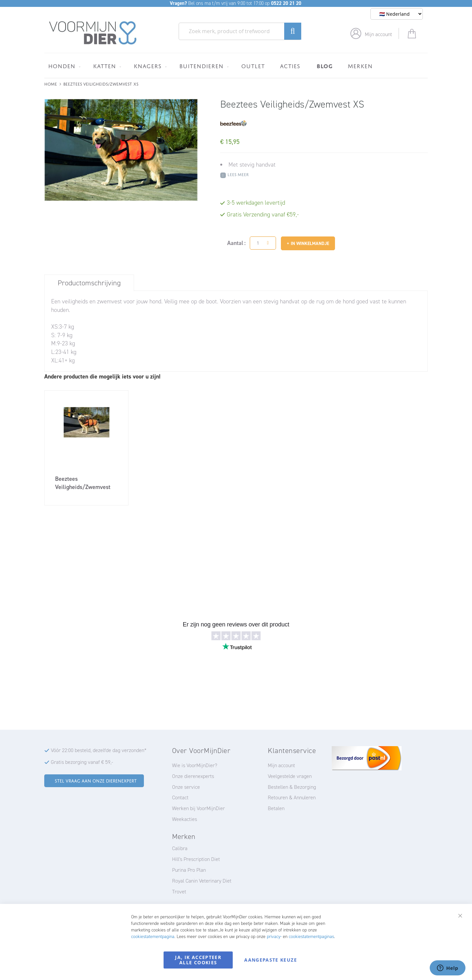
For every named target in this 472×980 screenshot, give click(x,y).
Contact (180, 797)
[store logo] (93, 33)
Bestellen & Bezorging (292, 787)
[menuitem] (63, 66)
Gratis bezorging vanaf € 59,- (82, 762)
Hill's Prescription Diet (196, 859)
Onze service (186, 787)
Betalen (276, 808)
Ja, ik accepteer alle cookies (198, 960)
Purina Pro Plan (189, 870)
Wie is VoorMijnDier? (195, 765)
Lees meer (238, 174)
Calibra (180, 848)
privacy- (274, 937)
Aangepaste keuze (271, 960)
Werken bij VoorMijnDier (198, 808)
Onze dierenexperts (193, 776)
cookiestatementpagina (153, 937)
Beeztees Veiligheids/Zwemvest (83, 483)
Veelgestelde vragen (290, 776)
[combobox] (240, 31)
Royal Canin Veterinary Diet (202, 881)
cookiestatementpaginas (311, 937)
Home (51, 83)
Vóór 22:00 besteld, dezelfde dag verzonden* (99, 750)
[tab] (89, 283)
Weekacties (185, 819)
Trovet (179, 892)
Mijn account (378, 34)
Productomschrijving (89, 283)
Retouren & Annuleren (292, 797)
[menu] (236, 65)
